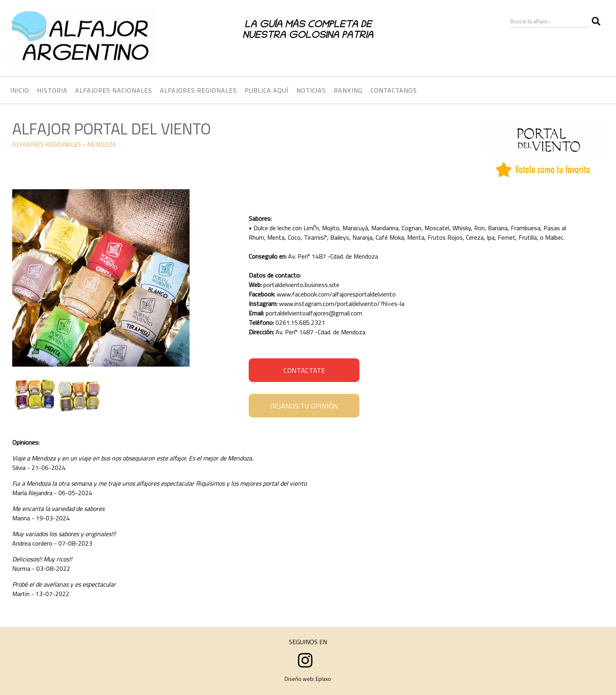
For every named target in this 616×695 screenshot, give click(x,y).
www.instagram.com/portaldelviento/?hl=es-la (342, 304)
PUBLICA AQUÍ (267, 90)
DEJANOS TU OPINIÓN (304, 406)
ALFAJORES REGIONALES (47, 144)
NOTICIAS (311, 90)
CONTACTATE (304, 370)
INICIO (20, 90)
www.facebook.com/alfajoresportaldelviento (336, 294)
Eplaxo (323, 679)
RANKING (348, 90)
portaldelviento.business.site (301, 285)
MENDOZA (102, 144)
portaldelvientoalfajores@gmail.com (314, 313)
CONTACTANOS (394, 90)
